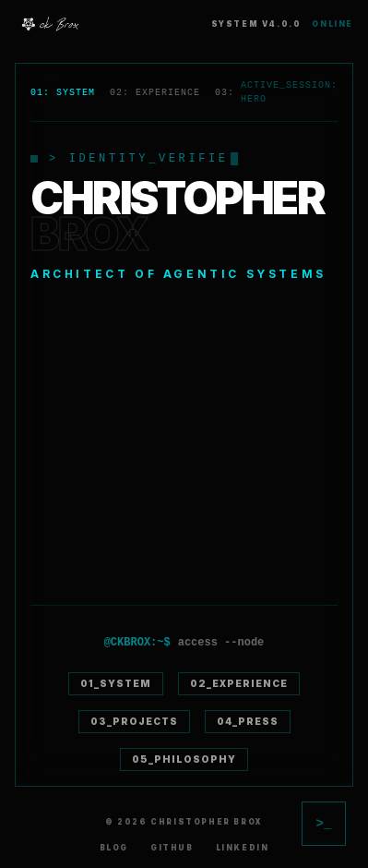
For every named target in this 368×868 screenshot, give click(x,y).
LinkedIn (243, 848)
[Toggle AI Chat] (324, 824)
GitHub (172, 848)
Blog (114, 848)
